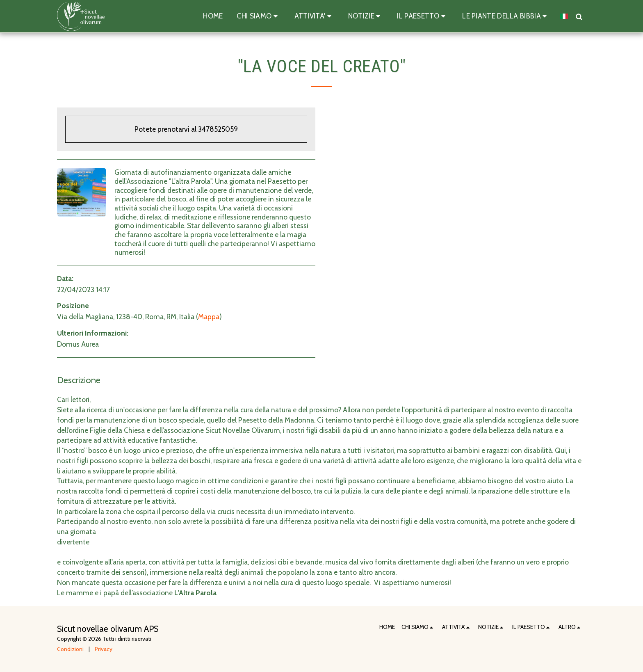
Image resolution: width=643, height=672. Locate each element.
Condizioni (70, 649)
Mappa (209, 317)
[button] (258, 16)
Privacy (104, 649)
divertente (73, 542)
